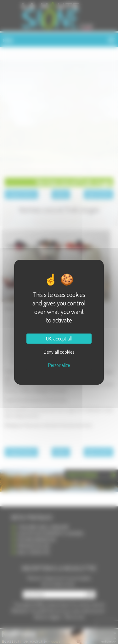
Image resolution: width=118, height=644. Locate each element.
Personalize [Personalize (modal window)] (59, 365)
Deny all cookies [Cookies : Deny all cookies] (59, 352)
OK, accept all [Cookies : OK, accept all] (59, 339)
